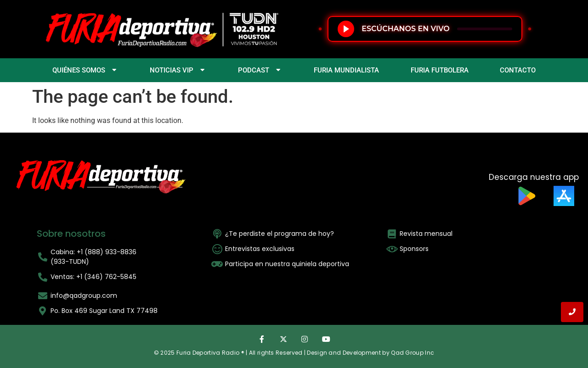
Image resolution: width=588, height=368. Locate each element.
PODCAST (260, 70)
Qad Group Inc (413, 353)
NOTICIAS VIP (178, 70)
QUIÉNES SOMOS (85, 70)
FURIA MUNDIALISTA (346, 70)
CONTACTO (518, 70)
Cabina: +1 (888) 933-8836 (93, 252)
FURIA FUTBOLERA (440, 70)
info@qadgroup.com (84, 296)
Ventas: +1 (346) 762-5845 (93, 277)
